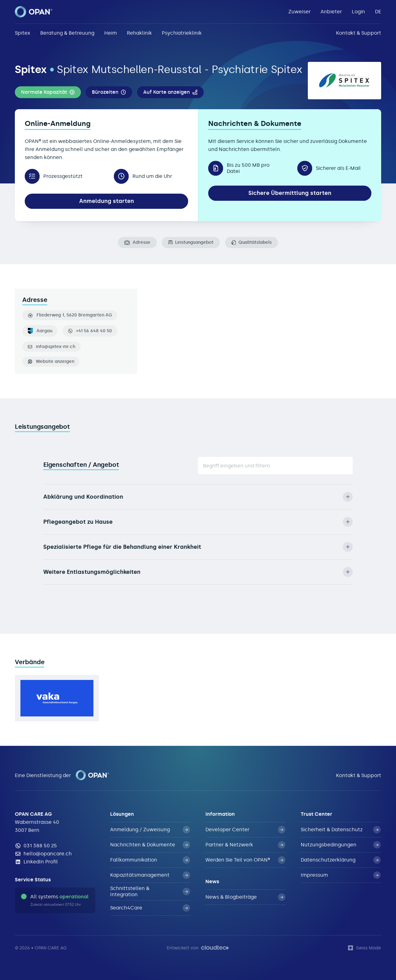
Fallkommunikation (150, 860)
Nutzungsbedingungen (341, 845)
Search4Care (150, 908)
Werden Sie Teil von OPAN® (245, 860)
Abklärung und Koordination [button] (198, 497)
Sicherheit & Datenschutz (341, 830)
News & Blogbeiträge (245, 897)
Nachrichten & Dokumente (150, 845)
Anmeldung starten (107, 201)
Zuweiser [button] (299, 12)
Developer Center (245, 830)
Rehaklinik (139, 33)
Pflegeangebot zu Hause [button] (198, 522)
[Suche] (275, 466)
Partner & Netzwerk (245, 845)
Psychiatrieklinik (182, 33)
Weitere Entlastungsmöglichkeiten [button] (198, 572)
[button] (48, 92)
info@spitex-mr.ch (56, 347)
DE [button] (378, 12)
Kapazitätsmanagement (150, 875)
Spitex (23, 33)
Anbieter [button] (331, 12)
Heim (111, 33)
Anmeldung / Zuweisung (150, 830)
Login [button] (358, 12)
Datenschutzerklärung (341, 860)
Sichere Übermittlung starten (290, 193)
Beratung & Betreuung (67, 33)
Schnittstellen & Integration (150, 891)
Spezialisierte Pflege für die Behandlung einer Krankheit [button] (198, 547)
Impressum (341, 875)
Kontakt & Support (359, 33)
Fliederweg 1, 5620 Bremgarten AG (70, 315)
